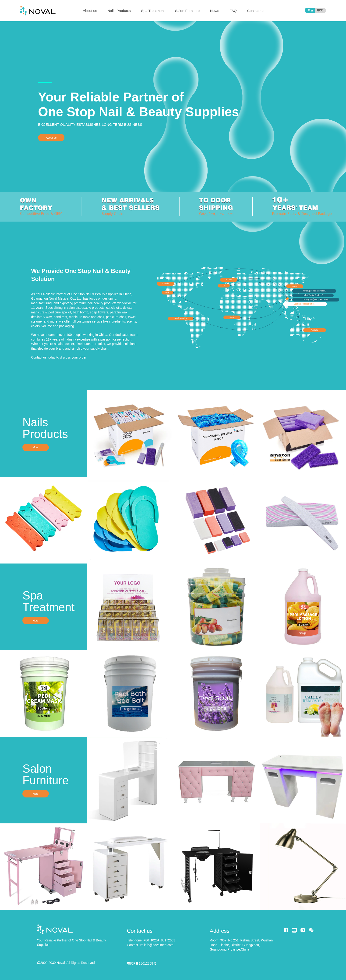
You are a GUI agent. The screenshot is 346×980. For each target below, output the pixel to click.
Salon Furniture (187, 11)
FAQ (233, 11)
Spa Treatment (153, 11)
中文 (320, 10)
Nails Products (119, 11)
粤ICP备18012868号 (141, 963)
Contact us (256, 11)
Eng (310, 10)
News (215, 11)
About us (90, 11)
